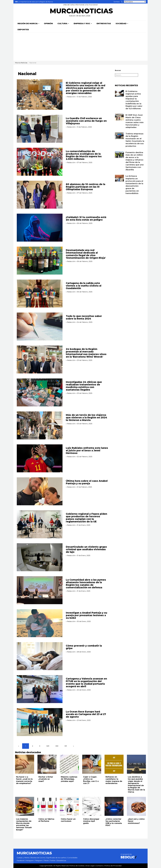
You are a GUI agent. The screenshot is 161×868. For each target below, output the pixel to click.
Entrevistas (104, 23)
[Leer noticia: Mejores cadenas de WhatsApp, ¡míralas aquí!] (69, 764)
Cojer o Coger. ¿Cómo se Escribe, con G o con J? (91, 780)
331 (66, 746)
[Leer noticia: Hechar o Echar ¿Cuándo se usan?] (47, 764)
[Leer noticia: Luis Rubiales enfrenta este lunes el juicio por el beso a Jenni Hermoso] (40, 458)
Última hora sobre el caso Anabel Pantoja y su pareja (87, 482)
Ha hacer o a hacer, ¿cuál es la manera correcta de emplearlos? (24, 780)
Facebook (21, 861)
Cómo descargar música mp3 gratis (91, 821)
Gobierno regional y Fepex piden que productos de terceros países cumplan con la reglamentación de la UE (86, 518)
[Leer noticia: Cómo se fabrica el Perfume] (47, 806)
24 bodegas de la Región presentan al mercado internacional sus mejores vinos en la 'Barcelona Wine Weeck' (86, 353)
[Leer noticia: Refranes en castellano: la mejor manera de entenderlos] (114, 764)
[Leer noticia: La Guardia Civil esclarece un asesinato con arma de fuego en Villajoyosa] (40, 129)
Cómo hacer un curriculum (68, 820)
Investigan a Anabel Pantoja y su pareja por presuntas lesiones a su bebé (86, 615)
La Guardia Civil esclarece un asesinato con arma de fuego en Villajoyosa (86, 121)
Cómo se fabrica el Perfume (46, 820)
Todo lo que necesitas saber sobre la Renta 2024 (84, 317)
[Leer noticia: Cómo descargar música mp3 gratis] (92, 806)
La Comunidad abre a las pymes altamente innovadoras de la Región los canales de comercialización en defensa (86, 584)
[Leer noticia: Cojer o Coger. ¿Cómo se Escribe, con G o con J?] (92, 764)
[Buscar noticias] (122, 2)
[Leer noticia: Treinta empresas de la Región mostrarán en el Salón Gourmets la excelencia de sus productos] (119, 136)
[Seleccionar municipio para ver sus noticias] (135, 2)
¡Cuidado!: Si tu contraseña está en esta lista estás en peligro (86, 218)
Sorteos (117, 2)
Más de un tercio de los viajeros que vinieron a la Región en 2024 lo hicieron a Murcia (86, 418)
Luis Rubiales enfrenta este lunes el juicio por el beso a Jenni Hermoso (87, 450)
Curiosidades (72, 858)
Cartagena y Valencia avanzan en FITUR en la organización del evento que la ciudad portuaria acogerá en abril (86, 683)
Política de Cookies (77, 866)
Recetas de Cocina (38, 858)
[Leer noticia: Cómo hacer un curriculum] (69, 806)
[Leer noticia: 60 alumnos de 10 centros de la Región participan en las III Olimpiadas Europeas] (40, 195)
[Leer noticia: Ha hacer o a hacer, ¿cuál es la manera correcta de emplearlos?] (25, 764)
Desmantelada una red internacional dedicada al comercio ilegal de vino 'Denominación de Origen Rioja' (86, 254)
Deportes (23, 29)
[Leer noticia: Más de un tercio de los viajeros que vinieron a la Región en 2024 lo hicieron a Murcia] (40, 425)
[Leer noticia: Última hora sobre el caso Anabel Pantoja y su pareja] (40, 491)
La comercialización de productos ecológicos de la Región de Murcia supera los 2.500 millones (84, 155)
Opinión (48, 23)
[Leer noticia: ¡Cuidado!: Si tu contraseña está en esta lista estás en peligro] (40, 228)
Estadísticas (61, 861)
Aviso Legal (90, 866)
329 (48, 746)
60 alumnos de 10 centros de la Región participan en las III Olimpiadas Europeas (86, 187)
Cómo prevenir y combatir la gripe (84, 647)
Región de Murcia (28, 23)
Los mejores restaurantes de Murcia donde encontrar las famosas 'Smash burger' (24, 824)
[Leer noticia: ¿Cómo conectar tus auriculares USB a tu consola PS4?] (114, 806)
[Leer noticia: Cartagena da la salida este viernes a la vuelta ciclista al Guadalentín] (40, 294)
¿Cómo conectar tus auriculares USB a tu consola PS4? (114, 822)
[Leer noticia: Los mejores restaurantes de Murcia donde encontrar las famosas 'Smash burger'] (25, 806)
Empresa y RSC (83, 23)
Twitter (53, 861)
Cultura (63, 23)
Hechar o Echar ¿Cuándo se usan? (46, 779)
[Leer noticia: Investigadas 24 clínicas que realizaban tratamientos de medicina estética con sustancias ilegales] (40, 392)
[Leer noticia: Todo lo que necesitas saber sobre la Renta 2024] (40, 327)
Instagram (30, 861)
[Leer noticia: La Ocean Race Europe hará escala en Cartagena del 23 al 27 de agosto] (40, 722)
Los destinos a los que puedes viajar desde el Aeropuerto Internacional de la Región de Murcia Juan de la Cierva (136, 784)
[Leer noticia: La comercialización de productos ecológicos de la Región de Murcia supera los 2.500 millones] (40, 162)
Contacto (99, 866)
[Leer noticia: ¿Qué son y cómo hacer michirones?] (136, 806)
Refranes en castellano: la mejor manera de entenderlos (114, 780)
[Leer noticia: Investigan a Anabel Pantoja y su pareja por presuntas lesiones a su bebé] (40, 623)
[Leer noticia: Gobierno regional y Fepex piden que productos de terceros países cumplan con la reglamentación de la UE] (40, 524)
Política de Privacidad (113, 866)
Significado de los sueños (56, 858)
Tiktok (46, 861)
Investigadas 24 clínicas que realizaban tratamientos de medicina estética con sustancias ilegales (84, 386)
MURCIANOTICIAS (81, 12)
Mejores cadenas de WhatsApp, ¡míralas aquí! (69, 779)
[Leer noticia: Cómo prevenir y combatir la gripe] (40, 656)
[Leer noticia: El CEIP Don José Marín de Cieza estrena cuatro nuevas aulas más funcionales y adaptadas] (119, 117)
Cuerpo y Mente (23, 858)
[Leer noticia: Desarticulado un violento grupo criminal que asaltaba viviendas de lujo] (40, 557)
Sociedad (122, 23)
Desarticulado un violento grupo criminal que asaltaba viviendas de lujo (86, 549)
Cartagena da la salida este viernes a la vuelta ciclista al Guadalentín (84, 286)
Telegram (39, 861)
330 (57, 746)
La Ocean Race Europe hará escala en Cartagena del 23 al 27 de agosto (86, 714)
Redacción (71, 97)
